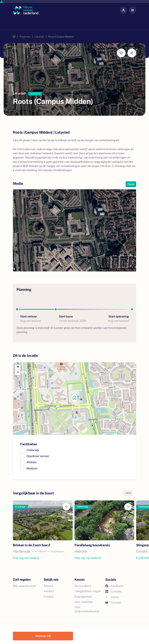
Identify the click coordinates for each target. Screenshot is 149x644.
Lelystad (39, 37)
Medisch (32, 468)
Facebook (114, 586)
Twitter (112, 597)
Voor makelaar (84, 602)
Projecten (25, 37)
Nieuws (48, 586)
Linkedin (113, 592)
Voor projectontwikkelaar (87, 609)
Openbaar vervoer (38, 456)
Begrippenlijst (83, 597)
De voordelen (83, 586)
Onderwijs (33, 450)
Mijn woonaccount (24, 586)
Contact (49, 597)
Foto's (131, 184)
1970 (128, 493)
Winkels (32, 462)
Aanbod (49, 591)
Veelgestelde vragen (88, 591)
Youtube (113, 603)
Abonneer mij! (43, 636)
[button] (74, 399)
